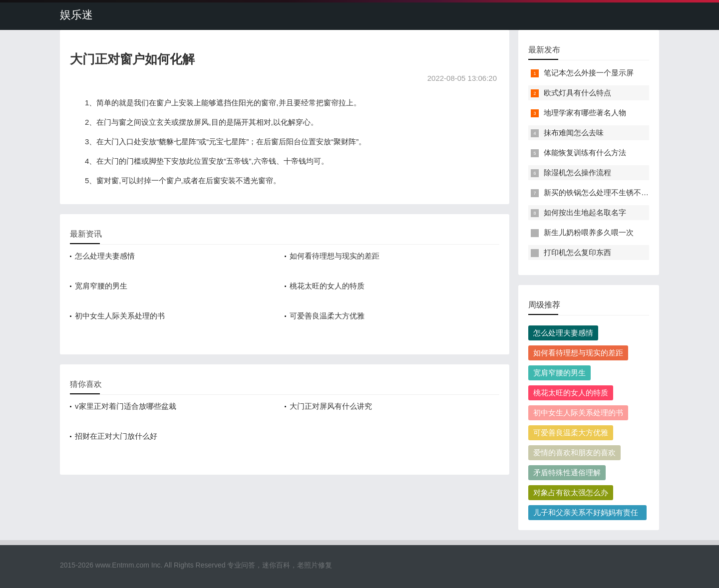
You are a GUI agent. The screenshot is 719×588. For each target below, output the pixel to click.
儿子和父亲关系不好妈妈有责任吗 (586, 514)
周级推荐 (544, 305)
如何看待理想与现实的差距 (335, 256)
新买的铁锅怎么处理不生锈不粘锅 (600, 192)
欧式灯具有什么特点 (577, 93)
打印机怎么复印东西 (577, 252)
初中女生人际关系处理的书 (120, 316)
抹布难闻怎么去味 (574, 133)
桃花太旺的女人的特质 (327, 286)
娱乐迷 (76, 15)
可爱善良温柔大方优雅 (327, 316)
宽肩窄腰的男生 (101, 286)
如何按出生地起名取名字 (585, 212)
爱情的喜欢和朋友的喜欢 (574, 452)
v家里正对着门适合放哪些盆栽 (126, 406)
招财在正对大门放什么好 (116, 436)
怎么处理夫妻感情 (105, 256)
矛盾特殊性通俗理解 (567, 472)
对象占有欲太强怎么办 (571, 492)
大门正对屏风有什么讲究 (331, 406)
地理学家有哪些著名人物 (585, 113)
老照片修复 (315, 565)
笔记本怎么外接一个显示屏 (589, 73)
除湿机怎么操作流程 (577, 172)
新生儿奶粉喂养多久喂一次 (589, 232)
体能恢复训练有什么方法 (585, 152)
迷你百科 (276, 565)
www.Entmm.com (122, 565)
